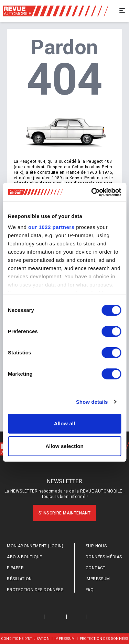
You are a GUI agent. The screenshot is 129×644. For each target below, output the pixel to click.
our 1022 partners (51, 227)
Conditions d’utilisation (25, 639)
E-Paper (15, 568)
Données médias (104, 557)
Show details (92, 402)
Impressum (98, 579)
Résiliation (19, 579)
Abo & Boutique (25, 557)
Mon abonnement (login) (35, 546)
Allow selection (64, 446)
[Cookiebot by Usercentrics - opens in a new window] (92, 192)
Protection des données (35, 590)
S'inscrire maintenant (64, 513)
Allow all (65, 423)
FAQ (90, 590)
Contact (96, 568)
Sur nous (96, 546)
